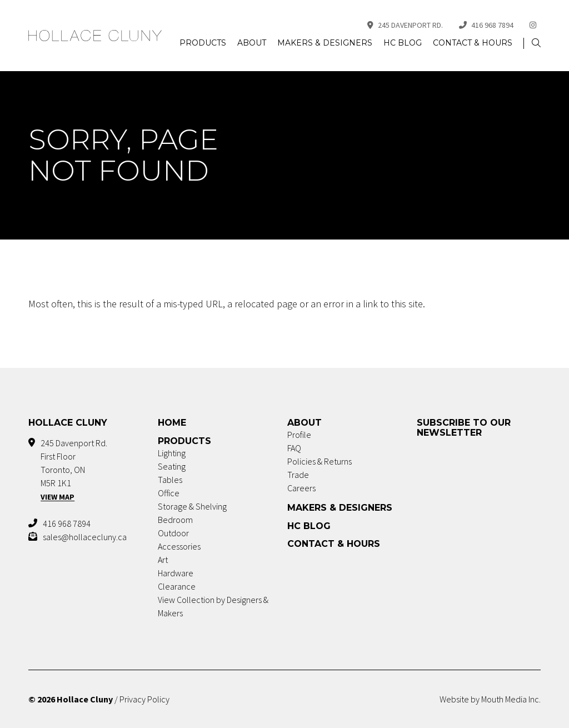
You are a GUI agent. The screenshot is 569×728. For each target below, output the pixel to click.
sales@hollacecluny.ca (85, 537)
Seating (172, 466)
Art (163, 560)
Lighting (172, 453)
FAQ (294, 448)
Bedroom (175, 520)
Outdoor (173, 533)
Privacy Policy (144, 699)
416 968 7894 (486, 25)
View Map (58, 497)
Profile (299, 435)
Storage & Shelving (192, 506)
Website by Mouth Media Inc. (490, 699)
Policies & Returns (320, 461)
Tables (170, 480)
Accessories (179, 546)
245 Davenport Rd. (405, 25)
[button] (536, 43)
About (252, 43)
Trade (298, 475)
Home (172, 423)
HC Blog (403, 43)
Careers (301, 488)
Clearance (177, 586)
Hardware (176, 573)
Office (169, 493)
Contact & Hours (473, 43)
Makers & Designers (325, 43)
